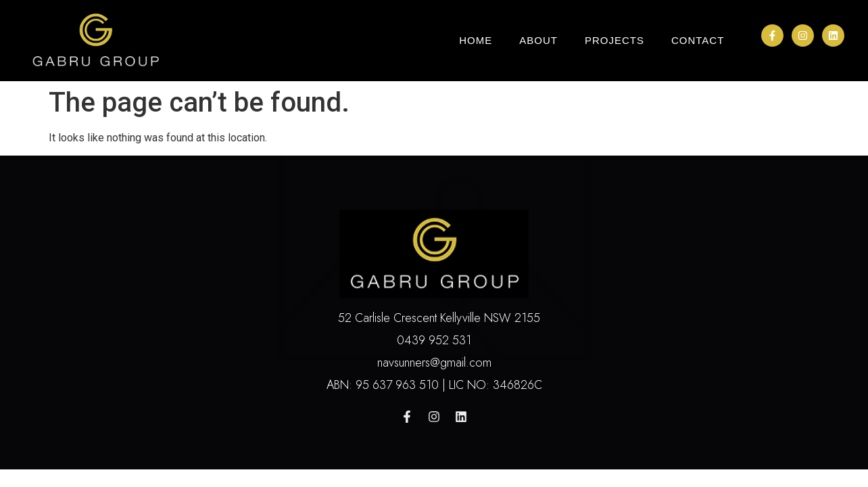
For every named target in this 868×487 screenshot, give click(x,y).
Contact (698, 40)
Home (476, 40)
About (538, 40)
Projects (614, 40)
